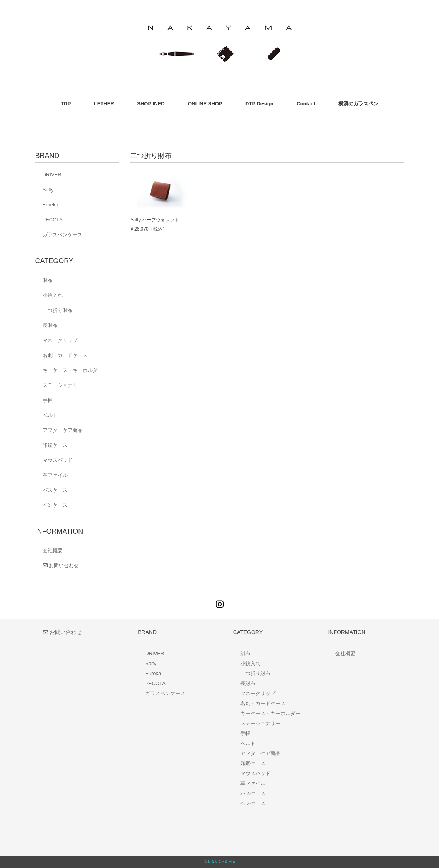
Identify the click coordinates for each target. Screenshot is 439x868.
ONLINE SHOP (205, 104)
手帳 (48, 400)
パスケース (55, 490)
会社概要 (53, 550)
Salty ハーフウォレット (155, 220)
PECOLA (53, 220)
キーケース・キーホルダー (73, 370)
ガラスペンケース (63, 235)
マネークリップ (60, 340)
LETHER (104, 104)
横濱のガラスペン (358, 104)
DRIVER (52, 175)
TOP (66, 104)
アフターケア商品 (63, 430)
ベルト (50, 415)
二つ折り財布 (58, 310)
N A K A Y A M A (221, 862)
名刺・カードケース (65, 355)
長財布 (50, 325)
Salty (48, 190)
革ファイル (55, 475)
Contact (306, 104)
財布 (48, 280)
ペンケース (55, 505)
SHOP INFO (151, 104)
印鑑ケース (55, 445)
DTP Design (259, 104)
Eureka (51, 205)
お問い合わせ (61, 565)
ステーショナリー (63, 385)
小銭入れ (53, 295)
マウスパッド (58, 460)
